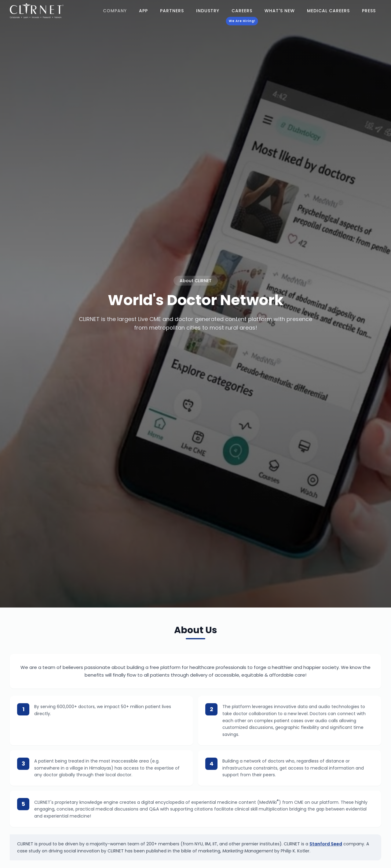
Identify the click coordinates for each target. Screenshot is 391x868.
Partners (172, 11)
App (143, 11)
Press (369, 11)
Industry (208, 11)
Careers (242, 12)
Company (115, 11)
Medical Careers (328, 11)
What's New (280, 11)
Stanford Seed (326, 844)
